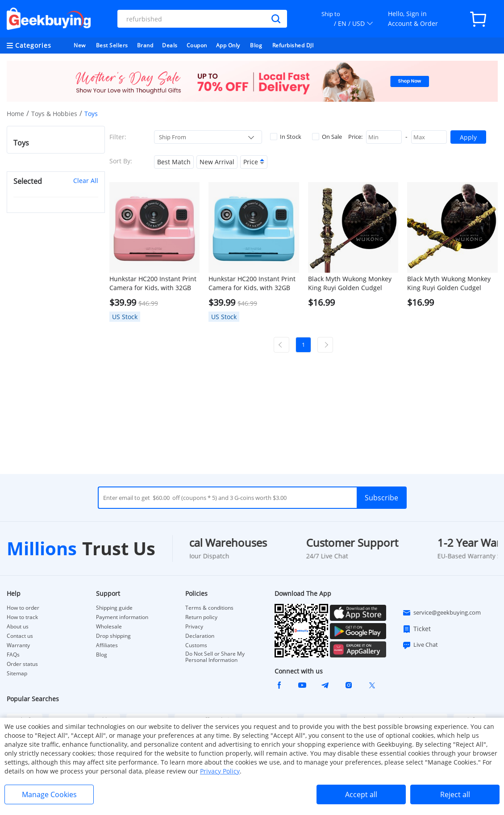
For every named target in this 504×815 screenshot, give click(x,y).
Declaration (200, 636)
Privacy (194, 627)
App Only (228, 45)
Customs (196, 645)
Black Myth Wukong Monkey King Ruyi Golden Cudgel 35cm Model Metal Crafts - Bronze (350, 283)
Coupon (197, 45)
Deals (170, 45)
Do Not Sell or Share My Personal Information (215, 657)
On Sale (327, 137)
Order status (22, 664)
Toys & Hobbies (54, 114)
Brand (145, 45)
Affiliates (107, 645)
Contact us (20, 636)
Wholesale (109, 627)
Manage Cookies (49, 794)
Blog (256, 45)
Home (15, 114)
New (80, 45)
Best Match (174, 162)
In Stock (286, 137)
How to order (23, 608)
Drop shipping (113, 636)
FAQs (13, 655)
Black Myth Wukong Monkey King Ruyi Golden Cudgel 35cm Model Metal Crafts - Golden (449, 283)
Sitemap (17, 673)
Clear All (86, 181)
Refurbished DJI (293, 45)
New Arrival (217, 162)
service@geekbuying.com (442, 613)
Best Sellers (112, 45)
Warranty (18, 645)
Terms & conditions (209, 608)
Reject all (455, 794)
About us (18, 627)
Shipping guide (114, 608)
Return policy (201, 617)
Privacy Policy (220, 771)
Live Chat (420, 645)
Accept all (361, 794)
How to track (22, 617)
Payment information (122, 617)
